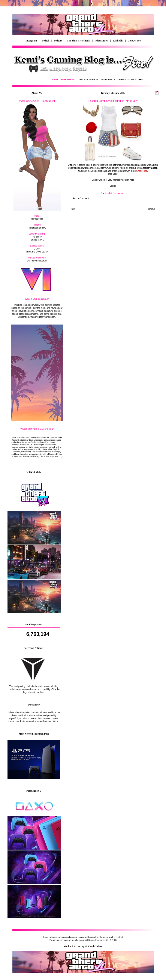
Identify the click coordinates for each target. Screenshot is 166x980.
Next (73, 209)
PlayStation (102, 41)
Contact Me (134, 41)
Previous (151, 209)
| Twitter (58, 41)
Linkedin (118, 41)
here (132, 180)
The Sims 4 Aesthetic (79, 41)
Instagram (31, 41)
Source (113, 186)
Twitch (46, 41)
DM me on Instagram (37, 261)
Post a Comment (81, 199)
